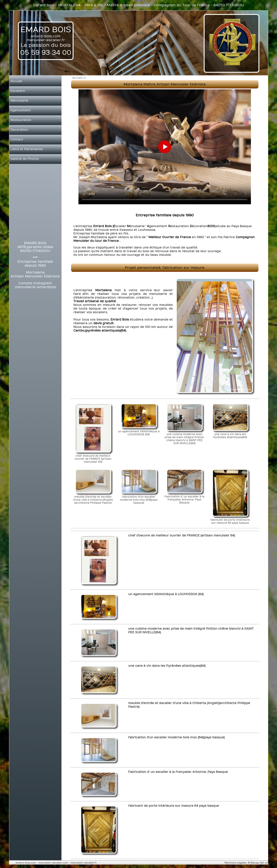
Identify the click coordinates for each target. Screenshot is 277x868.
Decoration (19, 130)
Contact (17, 139)
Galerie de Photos (25, 159)
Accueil (16, 81)
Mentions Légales (235, 863)
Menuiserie (19, 101)
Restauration (21, 120)
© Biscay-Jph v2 (258, 863)
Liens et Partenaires (27, 149)
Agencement (21, 110)
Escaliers (18, 91)
